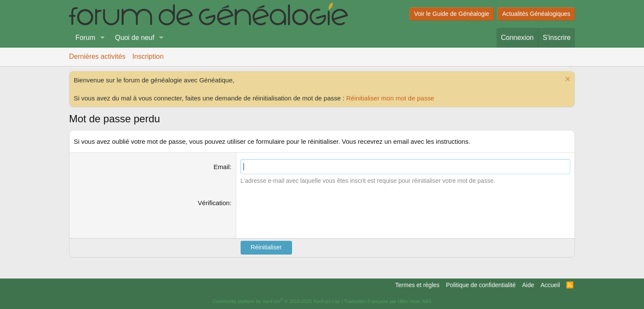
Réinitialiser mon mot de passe (390, 98)
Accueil (550, 285)
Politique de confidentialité (481, 285)
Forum (85, 38)
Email (222, 167)
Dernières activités (97, 56)
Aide (528, 285)
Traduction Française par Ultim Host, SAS (388, 301)
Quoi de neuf (135, 38)
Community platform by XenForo (277, 301)
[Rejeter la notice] (567, 80)
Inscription (148, 56)
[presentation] (306, 215)
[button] (102, 38)
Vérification (214, 203)
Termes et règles (417, 285)
